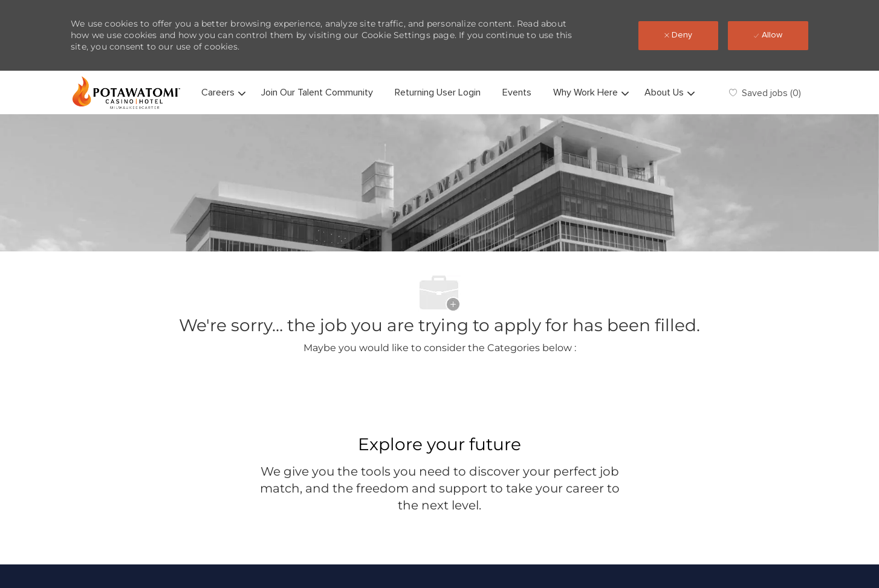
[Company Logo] (127, 92)
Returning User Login (438, 92)
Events (517, 92)
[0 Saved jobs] (765, 93)
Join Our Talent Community (317, 92)
